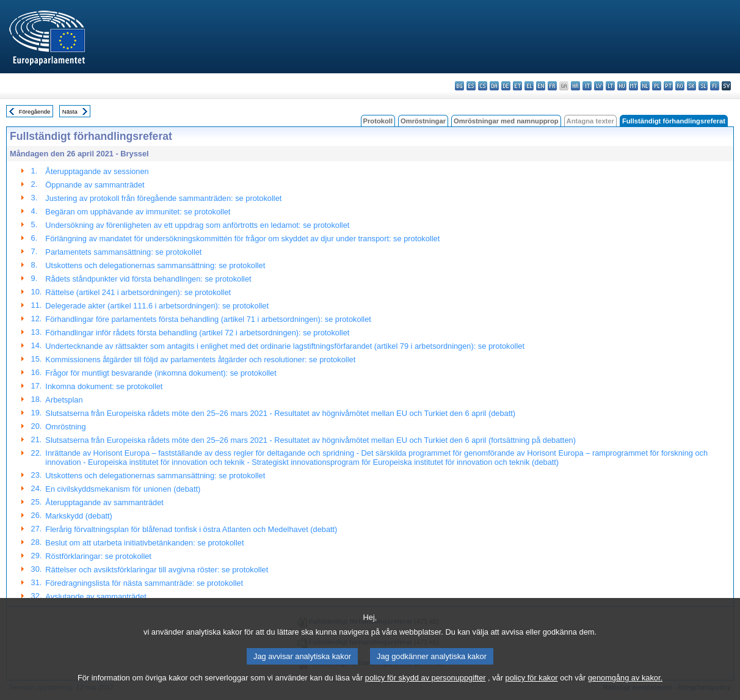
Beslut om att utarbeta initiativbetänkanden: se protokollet (144, 543)
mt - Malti (633, 86)
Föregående (35, 111)
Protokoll (378, 121)
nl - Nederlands (645, 86)
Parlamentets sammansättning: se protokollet (123, 252)
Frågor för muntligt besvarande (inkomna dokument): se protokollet (161, 373)
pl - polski (657, 86)
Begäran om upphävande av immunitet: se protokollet (138, 212)
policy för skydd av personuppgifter (426, 686)
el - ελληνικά (529, 86)
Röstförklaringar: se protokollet (98, 556)
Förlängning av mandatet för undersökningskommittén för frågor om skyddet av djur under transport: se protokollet (242, 239)
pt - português (668, 86)
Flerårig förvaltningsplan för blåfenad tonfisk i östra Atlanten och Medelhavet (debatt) (191, 529)
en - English (541, 86)
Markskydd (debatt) (79, 516)
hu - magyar (622, 86)
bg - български (459, 86)
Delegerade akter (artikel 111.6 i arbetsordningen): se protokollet (157, 306)
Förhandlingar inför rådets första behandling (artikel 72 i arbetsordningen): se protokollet (197, 333)
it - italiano (587, 86)
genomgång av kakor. (625, 686)
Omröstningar (423, 121)
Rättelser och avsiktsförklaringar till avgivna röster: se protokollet (157, 570)
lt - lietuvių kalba (610, 86)
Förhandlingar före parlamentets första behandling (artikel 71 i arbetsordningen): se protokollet (208, 319)
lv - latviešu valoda (599, 86)
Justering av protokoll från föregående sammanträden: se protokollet (163, 198)
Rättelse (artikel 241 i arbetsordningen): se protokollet (138, 292)
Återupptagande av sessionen (97, 171)
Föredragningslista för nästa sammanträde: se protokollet (144, 583)
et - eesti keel (517, 86)
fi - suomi (715, 86)
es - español (471, 86)
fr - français (552, 86)
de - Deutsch (506, 86)
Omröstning (65, 427)
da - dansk (494, 86)
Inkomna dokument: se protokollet (104, 386)
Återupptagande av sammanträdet (104, 502)
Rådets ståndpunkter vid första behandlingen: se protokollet (148, 279)
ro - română (680, 86)
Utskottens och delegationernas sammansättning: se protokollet (155, 265)
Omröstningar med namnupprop (506, 121)
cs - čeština (483, 86)
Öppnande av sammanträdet (95, 185)
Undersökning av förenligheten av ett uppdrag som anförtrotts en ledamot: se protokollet (197, 225)
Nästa (70, 111)
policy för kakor (532, 686)
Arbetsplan (64, 400)
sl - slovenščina (703, 86)
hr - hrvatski (575, 86)
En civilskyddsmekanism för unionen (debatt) (123, 489)
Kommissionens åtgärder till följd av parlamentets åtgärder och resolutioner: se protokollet (200, 359)
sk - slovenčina (691, 86)
